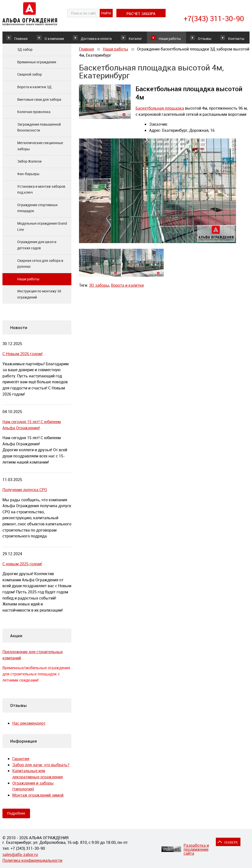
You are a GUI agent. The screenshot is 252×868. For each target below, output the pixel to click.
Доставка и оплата (94, 39)
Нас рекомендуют (29, 727)
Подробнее (16, 817)
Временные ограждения (37, 65)
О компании (59, 39)
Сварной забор (30, 78)
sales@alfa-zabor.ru (20, 854)
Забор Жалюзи (29, 165)
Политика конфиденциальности (32, 860)
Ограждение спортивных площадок (37, 211)
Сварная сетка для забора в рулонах (40, 267)
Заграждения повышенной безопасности (39, 131)
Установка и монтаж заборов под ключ (41, 193)
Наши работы (162, 39)
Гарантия (21, 762)
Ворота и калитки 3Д (34, 90)
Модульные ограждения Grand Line (42, 230)
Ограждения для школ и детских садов (37, 249)
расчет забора (141, 14)
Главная (21, 39)
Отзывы (197, 39)
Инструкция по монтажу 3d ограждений (39, 298)
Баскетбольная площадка (160, 112)
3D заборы (99, 289)
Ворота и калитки (127, 289)
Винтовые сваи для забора (39, 103)
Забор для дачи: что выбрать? (41, 768)
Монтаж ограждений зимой (38, 799)
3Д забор (25, 53)
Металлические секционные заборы (40, 149)
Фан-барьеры (28, 177)
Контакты (234, 39)
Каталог (127, 39)
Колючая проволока (34, 115)
